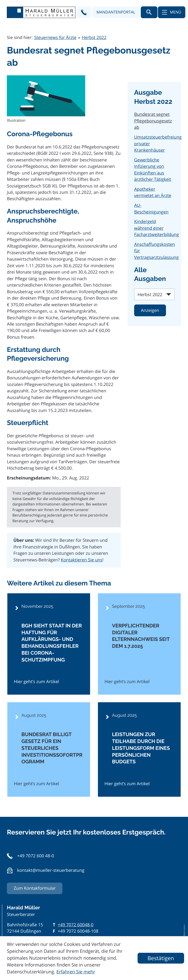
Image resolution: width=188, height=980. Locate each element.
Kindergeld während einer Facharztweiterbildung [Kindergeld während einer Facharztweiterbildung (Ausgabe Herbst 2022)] (157, 228)
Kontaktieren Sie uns (82, 560)
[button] (84, 12)
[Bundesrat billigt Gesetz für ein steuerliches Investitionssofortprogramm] (49, 749)
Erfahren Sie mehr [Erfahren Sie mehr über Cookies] (76, 972)
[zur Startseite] (41, 12)
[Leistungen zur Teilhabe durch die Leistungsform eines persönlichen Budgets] (139, 749)
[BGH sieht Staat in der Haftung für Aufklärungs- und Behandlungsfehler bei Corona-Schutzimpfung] (49, 644)
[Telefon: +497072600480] (76, 925)
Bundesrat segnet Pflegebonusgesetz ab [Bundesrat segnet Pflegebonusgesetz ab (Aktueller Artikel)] (153, 121)
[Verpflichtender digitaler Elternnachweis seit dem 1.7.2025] (139, 644)
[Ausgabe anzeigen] (150, 310)
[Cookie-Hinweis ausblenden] (161, 958)
